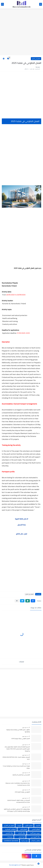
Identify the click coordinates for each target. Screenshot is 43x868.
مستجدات (10, 837)
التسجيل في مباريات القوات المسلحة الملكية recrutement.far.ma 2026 (19, 801)
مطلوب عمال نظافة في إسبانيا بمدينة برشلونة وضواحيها (18, 731)
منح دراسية (25, 841)
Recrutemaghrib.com (15, 865)
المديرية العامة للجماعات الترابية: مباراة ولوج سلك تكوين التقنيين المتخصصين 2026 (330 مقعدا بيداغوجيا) (17, 749)
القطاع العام (24, 829)
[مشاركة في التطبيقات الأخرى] (17, 601)
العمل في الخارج (36, 59)
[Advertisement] (21, 32)
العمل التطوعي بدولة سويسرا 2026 (21, 739)
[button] (33, 601)
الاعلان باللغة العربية (22, 519)
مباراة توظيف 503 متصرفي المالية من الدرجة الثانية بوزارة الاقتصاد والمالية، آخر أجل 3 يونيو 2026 (17, 810)
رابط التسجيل (21, 525)
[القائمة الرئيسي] (41, 4)
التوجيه (19, 825)
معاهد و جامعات (35, 841)
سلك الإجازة (22, 833)
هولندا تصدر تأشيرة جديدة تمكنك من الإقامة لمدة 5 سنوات (16, 767)
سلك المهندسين (35, 837)
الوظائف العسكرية (10, 829)
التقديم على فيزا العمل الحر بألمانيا (21, 775)
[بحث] (2, 4)
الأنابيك (38, 825)
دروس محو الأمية (35, 833)
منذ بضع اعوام (25, 764)
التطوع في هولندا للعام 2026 (22, 792)
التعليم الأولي (29, 825)
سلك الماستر (9, 833)
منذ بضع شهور (25, 727)
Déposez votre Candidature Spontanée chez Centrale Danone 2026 (18, 784)
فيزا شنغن (22, 837)
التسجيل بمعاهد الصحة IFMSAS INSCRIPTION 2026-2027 (16, 758)
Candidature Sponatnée (11, 841)
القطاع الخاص (36, 829)
